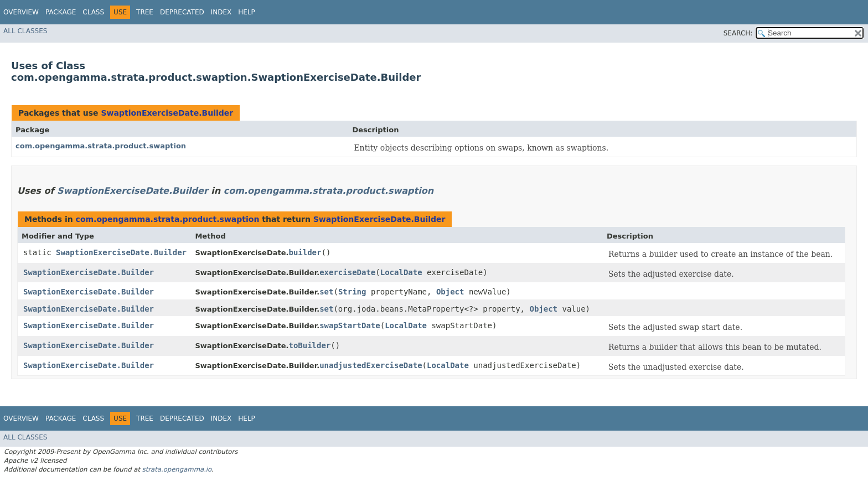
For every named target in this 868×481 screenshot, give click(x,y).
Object (450, 292)
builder (305, 252)
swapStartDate (350, 325)
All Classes (25, 31)
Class (93, 12)
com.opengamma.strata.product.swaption (101, 146)
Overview (21, 12)
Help (247, 12)
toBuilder (309, 345)
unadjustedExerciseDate (371, 365)
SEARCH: (738, 33)
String (352, 292)
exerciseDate (347, 272)
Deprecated (182, 12)
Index (221, 12)
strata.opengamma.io (177, 469)
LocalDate (401, 272)
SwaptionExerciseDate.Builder (167, 113)
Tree (145, 12)
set (326, 292)
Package (61, 12)
